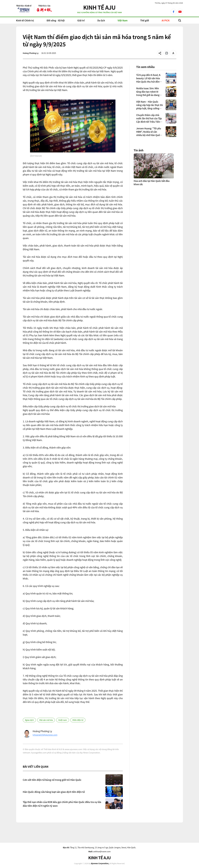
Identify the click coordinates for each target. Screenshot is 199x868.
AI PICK (166, 20)
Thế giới (145, 20)
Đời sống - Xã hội (56, 20)
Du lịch (101, 20)
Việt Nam (123, 20)
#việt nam (63, 720)
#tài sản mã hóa (46, 720)
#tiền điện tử (78, 720)
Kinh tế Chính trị (25, 20)
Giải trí (81, 20)
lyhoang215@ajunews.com (45, 735)
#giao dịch (29, 720)
